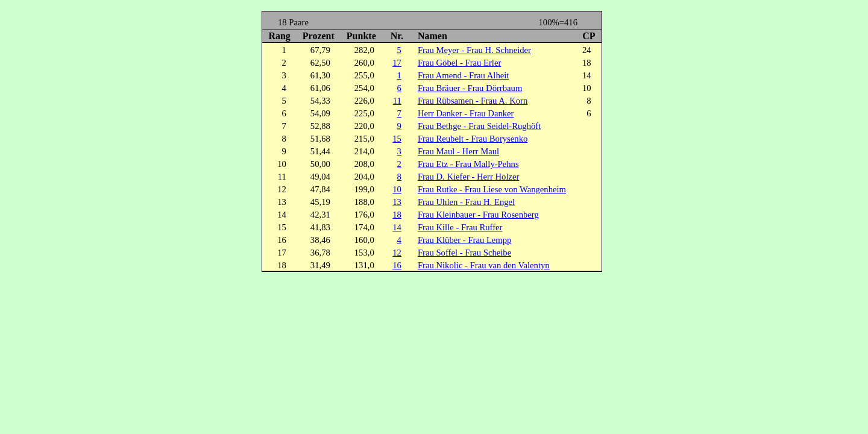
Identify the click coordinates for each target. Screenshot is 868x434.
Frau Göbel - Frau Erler (459, 63)
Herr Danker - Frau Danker (466, 113)
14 (397, 227)
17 (397, 63)
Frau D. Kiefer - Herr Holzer (468, 177)
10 (397, 189)
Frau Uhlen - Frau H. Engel (466, 202)
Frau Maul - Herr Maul (458, 151)
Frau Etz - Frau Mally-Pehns (468, 164)
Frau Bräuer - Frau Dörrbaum (470, 88)
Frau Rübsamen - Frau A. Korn (473, 101)
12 (397, 253)
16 (397, 265)
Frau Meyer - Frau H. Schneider (474, 50)
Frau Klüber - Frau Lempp (464, 240)
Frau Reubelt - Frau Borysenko (473, 139)
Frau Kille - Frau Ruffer (460, 227)
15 (397, 139)
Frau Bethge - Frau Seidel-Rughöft (479, 126)
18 (397, 215)
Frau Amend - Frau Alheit (463, 75)
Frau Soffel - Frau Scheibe (464, 253)
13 (397, 202)
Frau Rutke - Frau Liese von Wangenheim (492, 189)
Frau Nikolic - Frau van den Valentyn (484, 265)
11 (397, 101)
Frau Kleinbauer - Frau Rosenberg (478, 215)
